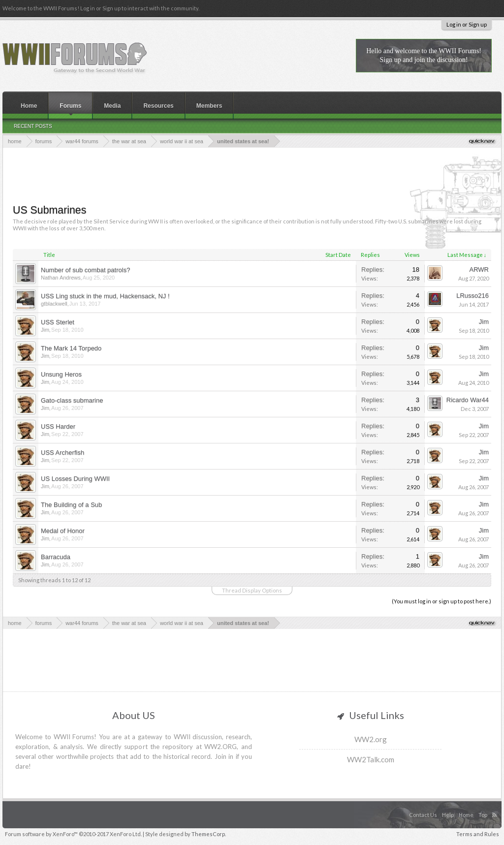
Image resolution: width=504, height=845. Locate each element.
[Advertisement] (252, 175)
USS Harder (58, 426)
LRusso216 (472, 296)
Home (29, 106)
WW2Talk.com (371, 759)
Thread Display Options (252, 590)
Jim (45, 330)
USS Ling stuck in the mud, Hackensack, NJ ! (105, 296)
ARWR (479, 269)
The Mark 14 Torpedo (71, 348)
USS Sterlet (58, 322)
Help (448, 815)
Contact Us (423, 815)
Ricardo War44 (468, 400)
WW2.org (371, 739)
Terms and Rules (478, 834)
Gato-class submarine (72, 400)
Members (209, 106)
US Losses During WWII (75, 479)
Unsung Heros (61, 374)
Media (112, 106)
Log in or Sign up (467, 24)
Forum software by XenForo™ (73, 834)
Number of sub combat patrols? (85, 270)
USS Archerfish (63, 453)
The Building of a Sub (71, 505)
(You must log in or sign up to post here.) (441, 601)
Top (483, 815)
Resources (158, 106)
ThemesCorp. (209, 834)
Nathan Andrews (61, 278)
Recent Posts (33, 126)
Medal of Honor (63, 531)
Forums (70, 106)
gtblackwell (54, 304)
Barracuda (56, 557)
